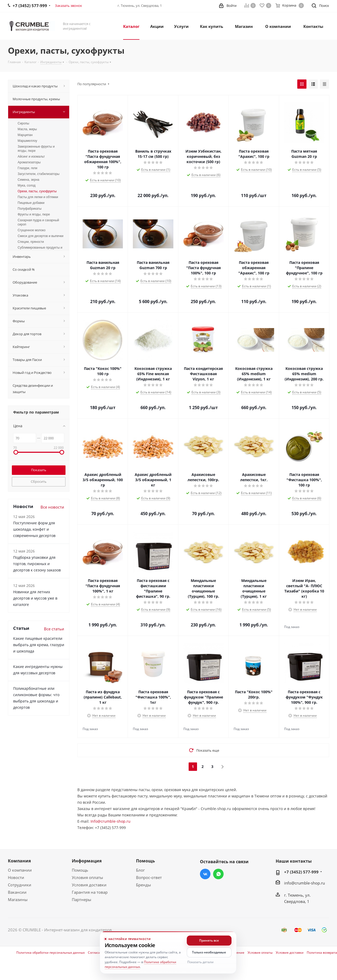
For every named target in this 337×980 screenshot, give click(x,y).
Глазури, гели (27, 168)
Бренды (144, 885)
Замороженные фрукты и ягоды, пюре (36, 149)
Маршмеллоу (27, 141)
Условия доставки (89, 885)
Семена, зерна (28, 180)
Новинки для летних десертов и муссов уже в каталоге (35, 598)
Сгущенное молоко (32, 230)
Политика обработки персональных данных (51, 953)
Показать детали (200, 962)
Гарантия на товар (90, 892)
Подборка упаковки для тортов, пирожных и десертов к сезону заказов (37, 564)
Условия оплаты (87, 877)
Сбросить (39, 481)
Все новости (52, 507)
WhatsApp (218, 874)
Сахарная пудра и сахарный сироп (38, 222)
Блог (140, 870)
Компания (19, 861)
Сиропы (23, 123)
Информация (87, 861)
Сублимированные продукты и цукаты (40, 250)
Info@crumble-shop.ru (110, 821)
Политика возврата (322, 953)
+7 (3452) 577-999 (301, 872)
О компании (20, 870)
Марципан (25, 135)
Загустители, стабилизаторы (39, 174)
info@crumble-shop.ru (305, 883)
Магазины (18, 899)
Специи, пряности (31, 242)
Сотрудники (20, 885)
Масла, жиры (27, 129)
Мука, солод (27, 185)
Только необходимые (209, 952)
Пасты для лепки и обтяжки (38, 197)
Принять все (209, 940)
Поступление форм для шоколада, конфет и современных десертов (34, 529)
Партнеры (82, 899)
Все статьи (54, 629)
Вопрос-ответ (149, 877)
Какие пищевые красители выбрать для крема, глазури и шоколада (39, 645)
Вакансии (17, 892)
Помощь (80, 870)
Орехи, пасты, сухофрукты (37, 191)
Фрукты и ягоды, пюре (34, 214)
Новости (16, 877)
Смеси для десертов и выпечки (41, 236)
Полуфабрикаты (30, 209)
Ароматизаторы (29, 162)
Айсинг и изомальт (31, 157)
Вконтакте (205, 874)
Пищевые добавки (31, 203)
